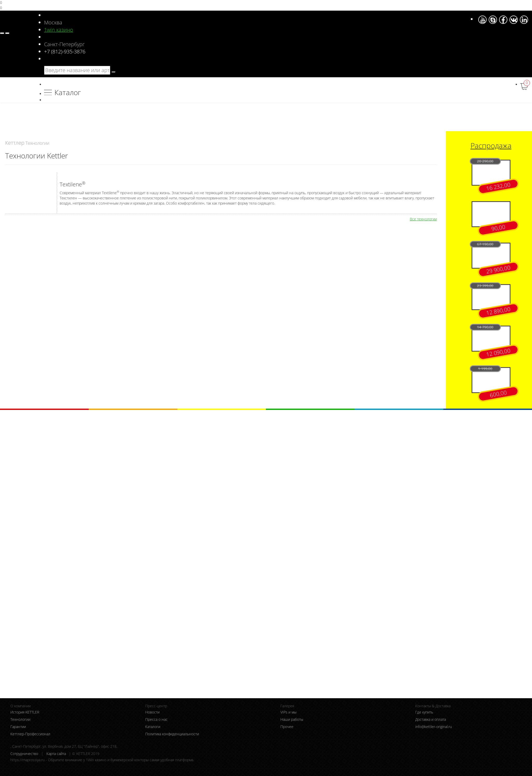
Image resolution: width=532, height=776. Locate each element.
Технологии (20, 719)
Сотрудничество (24, 754)
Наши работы (292, 719)
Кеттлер (15, 143)
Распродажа (491, 145)
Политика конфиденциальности (172, 734)
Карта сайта (56, 754)
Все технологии (423, 219)
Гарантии (18, 727)
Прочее (287, 727)
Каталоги (153, 727)
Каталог (68, 92)
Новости (152, 712)
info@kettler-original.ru (434, 727)
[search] (114, 72)
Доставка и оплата (431, 719)
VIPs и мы (288, 712)
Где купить (424, 712)
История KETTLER (25, 712)
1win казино (59, 30)
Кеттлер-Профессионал (30, 734)
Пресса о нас (156, 719)
